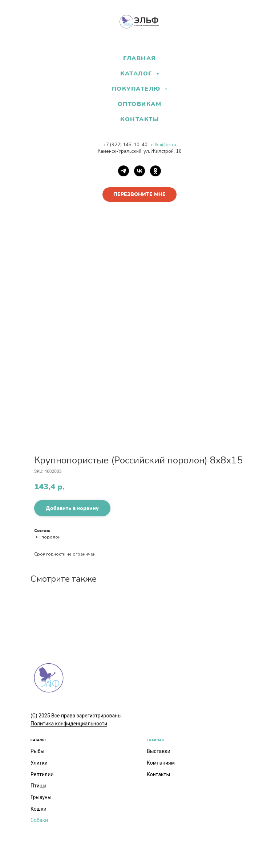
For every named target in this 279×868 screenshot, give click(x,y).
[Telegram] (124, 171)
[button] (139, 195)
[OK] (155, 171)
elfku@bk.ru (163, 145)
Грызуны (41, 797)
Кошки (39, 809)
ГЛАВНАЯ (139, 58)
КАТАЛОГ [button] (137, 74)
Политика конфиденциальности (69, 724)
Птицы (39, 786)
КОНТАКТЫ (139, 119)
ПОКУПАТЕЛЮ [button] (138, 89)
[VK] (139, 171)
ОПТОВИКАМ (140, 104)
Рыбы (37, 751)
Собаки (39, 820)
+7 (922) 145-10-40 (125, 145)
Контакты (158, 774)
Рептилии (42, 774)
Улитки (39, 763)
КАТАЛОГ (39, 740)
